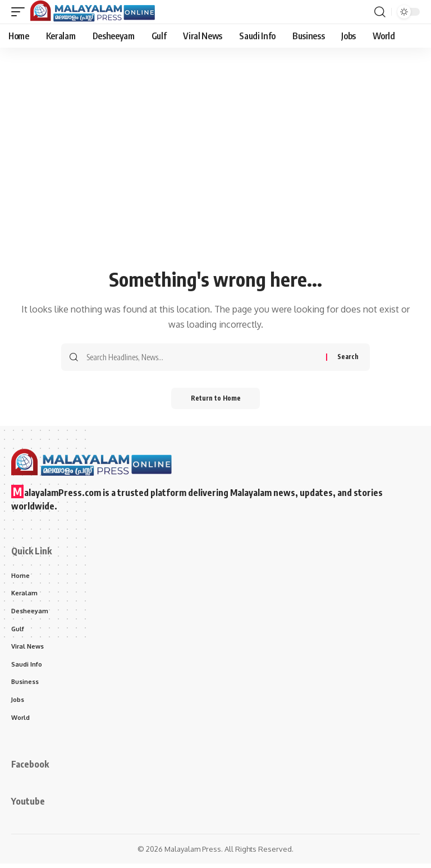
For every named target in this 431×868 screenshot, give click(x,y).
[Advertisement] (215, 181)
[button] (21, 12)
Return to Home (216, 399)
